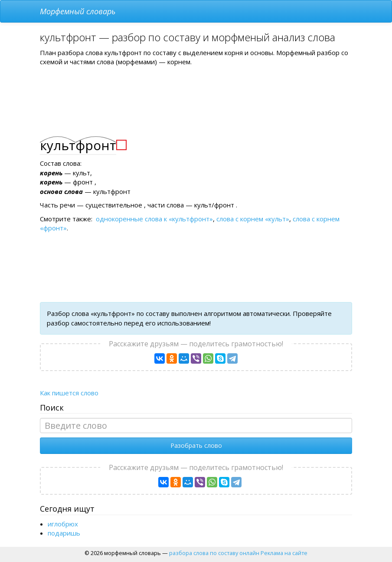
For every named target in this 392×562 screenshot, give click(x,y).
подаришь (64, 533)
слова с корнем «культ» (253, 219)
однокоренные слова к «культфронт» (154, 219)
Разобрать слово (196, 445)
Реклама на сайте (284, 553)
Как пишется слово (69, 393)
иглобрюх (63, 524)
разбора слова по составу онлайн (214, 553)
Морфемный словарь (78, 11)
